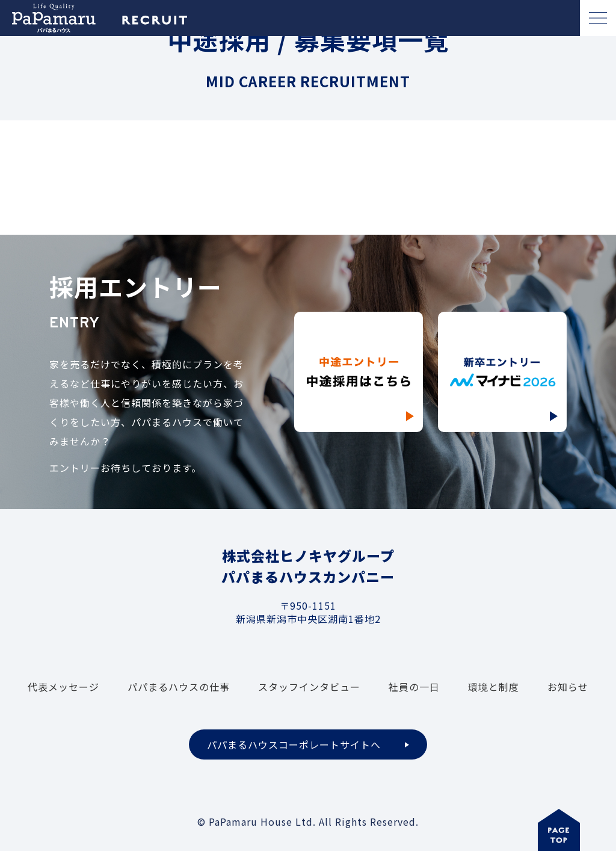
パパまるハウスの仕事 (179, 687)
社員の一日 (414, 687)
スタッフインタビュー (309, 687)
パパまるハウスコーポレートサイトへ (294, 744)
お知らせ (568, 687)
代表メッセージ (63, 687)
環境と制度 (494, 687)
